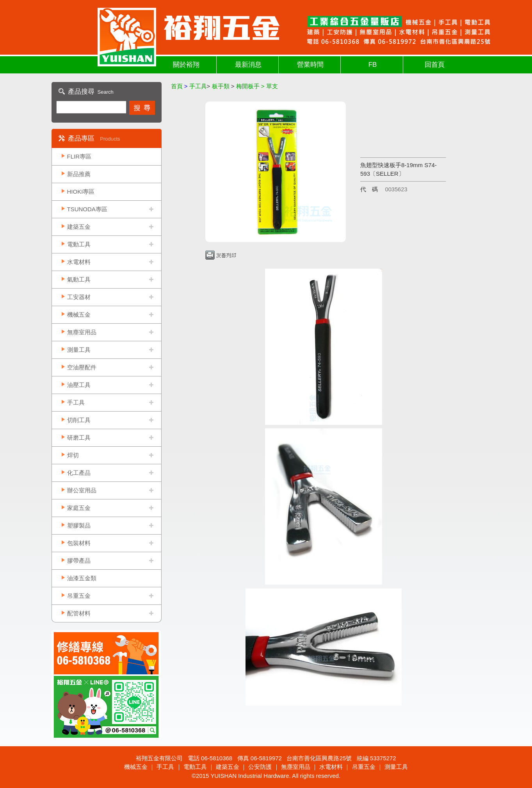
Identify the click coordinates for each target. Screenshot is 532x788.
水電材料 (79, 262)
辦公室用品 (82, 490)
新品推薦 (79, 174)
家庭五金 (79, 508)
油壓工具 (79, 385)
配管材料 (79, 613)
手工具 (76, 402)
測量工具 (79, 350)
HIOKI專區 (81, 192)
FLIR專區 (79, 156)
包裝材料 (79, 543)
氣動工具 (79, 279)
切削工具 (79, 420)
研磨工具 (79, 438)
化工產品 (79, 473)
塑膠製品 (79, 525)
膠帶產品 (79, 561)
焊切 (73, 455)
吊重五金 (79, 596)
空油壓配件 (82, 367)
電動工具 (79, 244)
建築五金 (79, 227)
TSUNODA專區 (87, 209)
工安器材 (79, 297)
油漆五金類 (82, 578)
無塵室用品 (82, 332)
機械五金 (79, 315)
